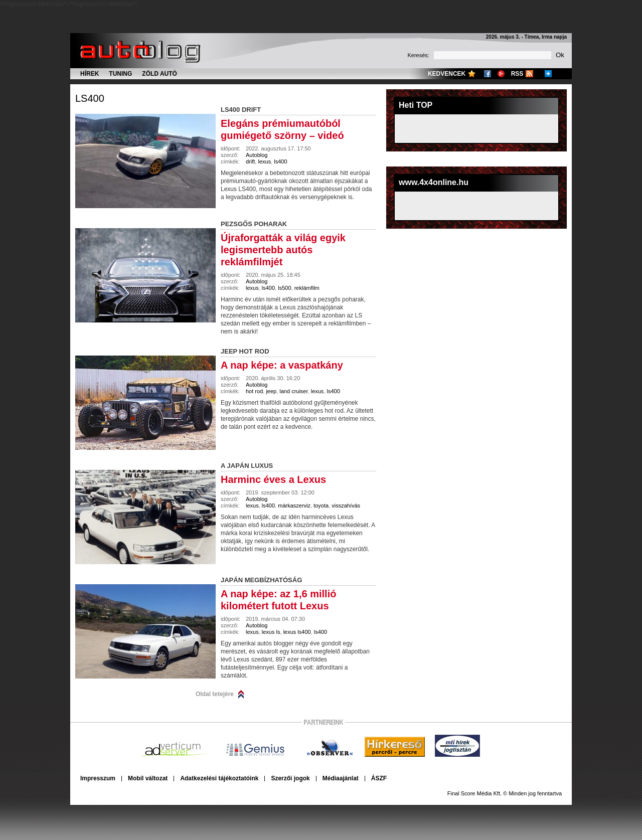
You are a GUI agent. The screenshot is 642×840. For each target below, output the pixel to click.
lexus (264, 161)
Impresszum (98, 778)
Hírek (90, 74)
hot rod (254, 391)
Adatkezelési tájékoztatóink (219, 778)
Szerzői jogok (290, 778)
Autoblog (257, 155)
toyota (321, 506)
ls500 (284, 288)
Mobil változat (148, 778)
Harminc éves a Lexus (273, 479)
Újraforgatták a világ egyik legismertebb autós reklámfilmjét (283, 250)
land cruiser (293, 391)
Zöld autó (159, 74)
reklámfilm (307, 288)
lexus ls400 (297, 632)
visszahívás (346, 506)
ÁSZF (379, 778)
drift (250, 161)
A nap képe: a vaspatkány (282, 365)
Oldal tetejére (215, 694)
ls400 (90, 98)
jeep (271, 391)
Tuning (120, 74)
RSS (517, 74)
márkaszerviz (294, 506)
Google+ (501, 74)
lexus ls (271, 632)
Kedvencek (447, 74)
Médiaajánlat (341, 778)
